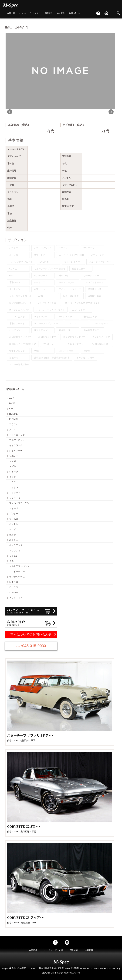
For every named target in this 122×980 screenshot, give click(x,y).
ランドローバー (17, 571)
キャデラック (16, 445)
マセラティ (15, 550)
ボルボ (13, 535)
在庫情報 (33, 950)
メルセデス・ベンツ (19, 566)
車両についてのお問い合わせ (31, 634)
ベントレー (15, 524)
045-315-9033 (31, 646)
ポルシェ (14, 540)
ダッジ (13, 477)
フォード (14, 508)
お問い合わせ (75, 13)
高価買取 (49, 13)
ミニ (11, 561)
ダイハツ (14, 472)
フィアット (15, 493)
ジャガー (14, 461)
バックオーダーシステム (30, 13)
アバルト (14, 430)
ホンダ (13, 529)
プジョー (14, 514)
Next (111, 112)
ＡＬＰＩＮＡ (16, 598)
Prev (10, 112)
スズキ (13, 466)
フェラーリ (15, 498)
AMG (12, 398)
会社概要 (61, 13)
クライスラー (16, 451)
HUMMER (14, 414)
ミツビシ (14, 556)
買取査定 (74, 950)
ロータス (14, 587)
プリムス (14, 519)
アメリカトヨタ (17, 435)
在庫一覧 (11, 13)
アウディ (14, 424)
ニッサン (14, 487)
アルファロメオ (17, 440)
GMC (12, 409)
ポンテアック (16, 545)
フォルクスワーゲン (19, 503)
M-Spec (11, 5)
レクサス (14, 582)
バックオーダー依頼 (54, 950)
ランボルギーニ (17, 577)
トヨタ (13, 482)
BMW (12, 403)
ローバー (14, 592)
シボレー (14, 456)
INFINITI (13, 419)
